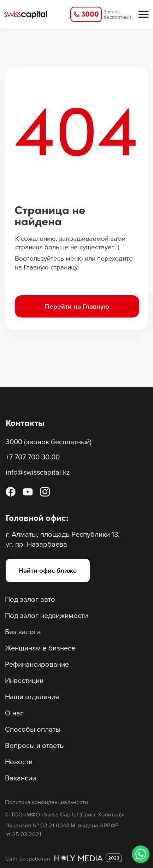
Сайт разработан (28, 858)
